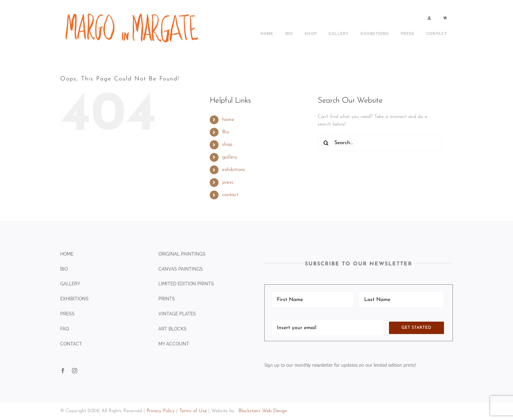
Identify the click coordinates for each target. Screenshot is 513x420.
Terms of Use (193, 411)
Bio (226, 132)
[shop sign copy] (134, 12)
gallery (230, 157)
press (228, 182)
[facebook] (63, 371)
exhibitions (234, 170)
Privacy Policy (161, 411)
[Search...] (380, 143)
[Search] (326, 143)
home (228, 120)
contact (230, 195)
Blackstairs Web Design (263, 411)
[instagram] (75, 371)
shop (227, 144)
